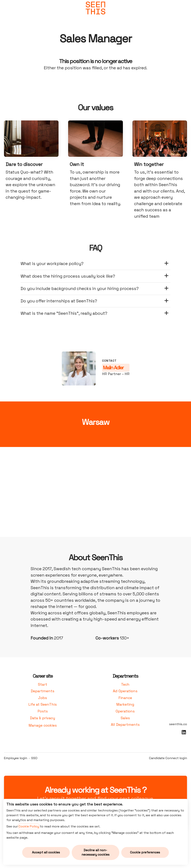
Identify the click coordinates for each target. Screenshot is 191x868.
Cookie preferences (145, 852)
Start (43, 684)
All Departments (125, 724)
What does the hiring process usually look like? (95, 276)
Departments (43, 691)
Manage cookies (43, 725)
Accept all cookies (46, 852)
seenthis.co (178, 724)
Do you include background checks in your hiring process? (95, 289)
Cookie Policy (29, 826)
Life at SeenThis (43, 704)
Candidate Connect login (168, 758)
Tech (125, 684)
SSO (34, 758)
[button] (183, 8)
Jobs (43, 698)
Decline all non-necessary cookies (95, 852)
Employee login (16, 758)
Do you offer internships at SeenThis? (95, 301)
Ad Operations (125, 691)
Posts (43, 711)
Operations (125, 711)
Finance (125, 698)
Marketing (125, 704)
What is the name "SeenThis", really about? (95, 313)
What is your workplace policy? (95, 264)
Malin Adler (113, 368)
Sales (125, 718)
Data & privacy (43, 718)
